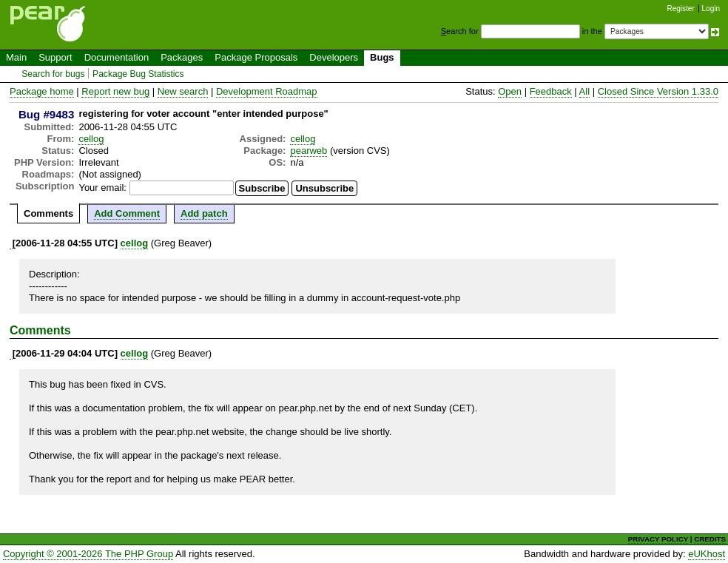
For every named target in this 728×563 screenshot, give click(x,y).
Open (510, 91)
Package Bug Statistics (138, 74)
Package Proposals (256, 57)
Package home (42, 91)
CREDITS (710, 539)
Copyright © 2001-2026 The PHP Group (88, 554)
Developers (334, 57)
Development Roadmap (267, 91)
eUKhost (707, 554)
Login (711, 9)
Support (55, 57)
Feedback (551, 91)
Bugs (382, 57)
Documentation (117, 57)
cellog (91, 139)
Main (16, 57)
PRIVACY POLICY (658, 539)
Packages (182, 57)
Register (681, 9)
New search (183, 91)
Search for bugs (53, 74)
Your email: (102, 188)
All (584, 91)
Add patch (204, 213)
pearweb (309, 151)
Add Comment (127, 213)
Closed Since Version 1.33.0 (658, 91)
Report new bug (115, 91)
